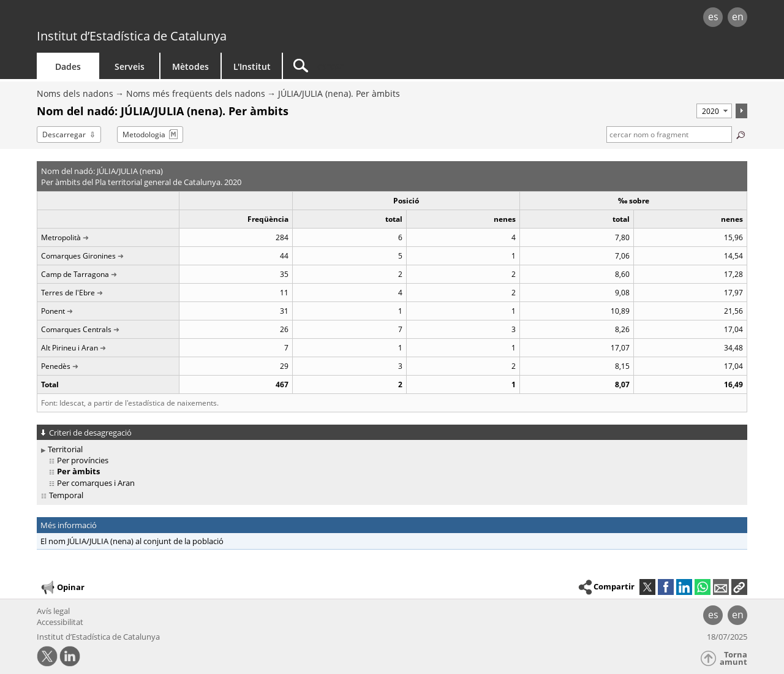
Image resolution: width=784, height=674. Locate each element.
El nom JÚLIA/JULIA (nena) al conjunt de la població (132, 541)
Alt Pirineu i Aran (70, 348)
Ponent (53, 311)
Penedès (56, 366)
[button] (739, 587)
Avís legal (53, 611)
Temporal (66, 495)
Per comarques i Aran (96, 483)
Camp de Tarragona (75, 274)
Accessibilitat (60, 622)
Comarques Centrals (76, 329)
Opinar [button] (62, 588)
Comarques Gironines (78, 256)
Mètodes (190, 66)
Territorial (65, 449)
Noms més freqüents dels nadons (196, 93)
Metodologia (144, 134)
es (713, 17)
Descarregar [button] (64, 134)
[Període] (714, 111)
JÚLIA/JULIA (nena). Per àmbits (339, 93)
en (738, 17)
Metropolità (61, 237)
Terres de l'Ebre (68, 293)
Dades (68, 66)
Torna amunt (733, 658)
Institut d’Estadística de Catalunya (132, 36)
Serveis (130, 66)
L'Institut (252, 66)
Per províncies (83, 460)
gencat (179, 18)
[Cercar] (387, 66)
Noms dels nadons (75, 93)
